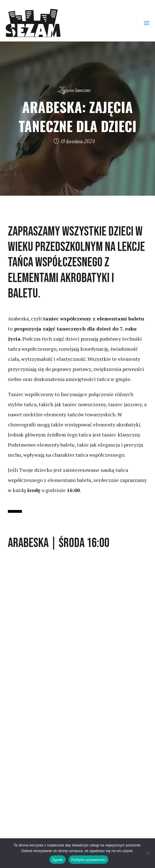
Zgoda (58, 860)
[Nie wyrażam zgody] (148, 853)
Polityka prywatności (89, 860)
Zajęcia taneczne (74, 90)
